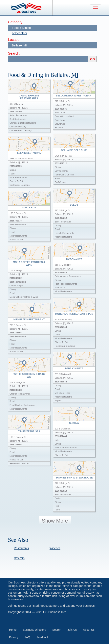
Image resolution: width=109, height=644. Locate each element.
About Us (89, 630)
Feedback (43, 637)
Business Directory (34, 630)
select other (20, 33)
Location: (15, 40)
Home (13, 630)
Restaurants (21, 548)
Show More (55, 521)
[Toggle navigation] (96, 8)
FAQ (27, 637)
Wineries (55, 548)
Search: (14, 53)
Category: (16, 22)
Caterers (19, 558)
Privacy (14, 637)
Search (57, 630)
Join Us (72, 630)
